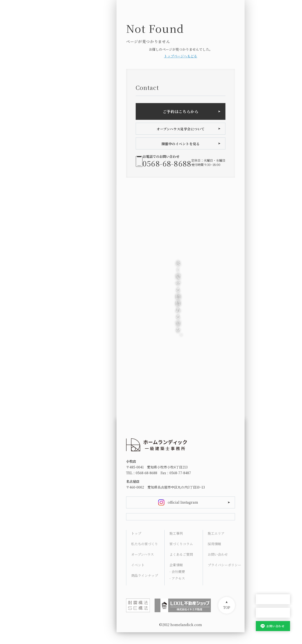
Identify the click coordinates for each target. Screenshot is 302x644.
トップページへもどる (181, 56)
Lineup (262, 518)
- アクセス (177, 590)
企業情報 (176, 577)
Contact (262, 575)
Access (262, 564)
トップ (136, 545)
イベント (138, 577)
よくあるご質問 (181, 566)
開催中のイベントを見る (181, 144)
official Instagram (183, 502)
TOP (227, 619)
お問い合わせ (275, 626)
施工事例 (176, 545)
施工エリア (216, 545)
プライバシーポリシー (224, 577)
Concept (263, 506)
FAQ (259, 552)
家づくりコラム (181, 556)
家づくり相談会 (273, 613)
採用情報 (214, 556)
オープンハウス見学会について (181, 129)
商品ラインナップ (145, 587)
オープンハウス (273, 599)
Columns (264, 541)
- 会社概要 (177, 583)
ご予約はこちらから (181, 112)
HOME (261, 495)
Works (261, 529)
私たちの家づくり (145, 556)
